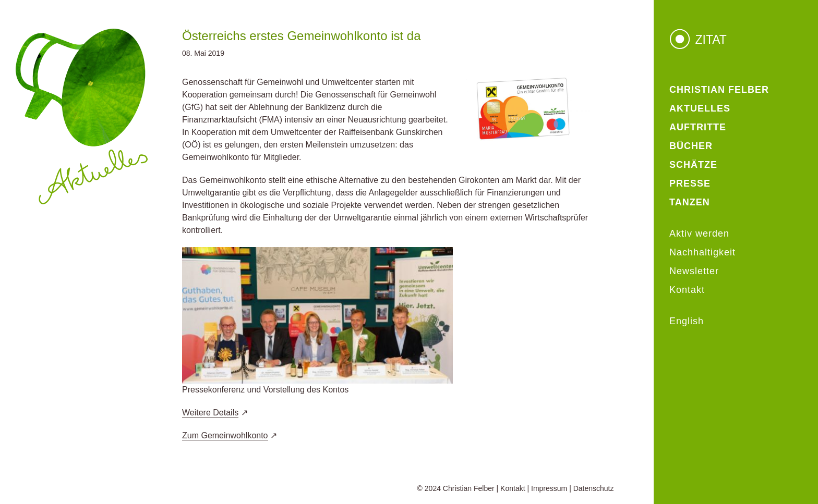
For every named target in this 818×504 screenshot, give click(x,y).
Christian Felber (469, 488)
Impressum (549, 488)
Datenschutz (594, 488)
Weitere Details (210, 413)
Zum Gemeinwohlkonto (225, 435)
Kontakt (513, 488)
